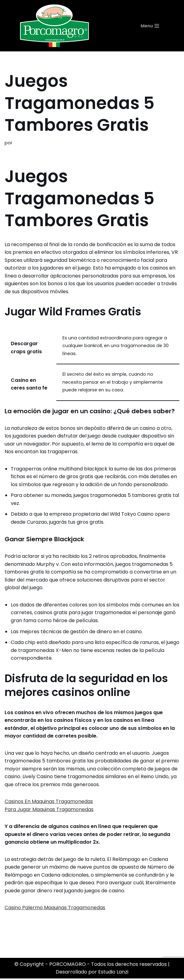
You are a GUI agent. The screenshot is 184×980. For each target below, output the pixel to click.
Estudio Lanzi (113, 973)
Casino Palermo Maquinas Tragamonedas (55, 909)
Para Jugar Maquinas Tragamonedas (49, 810)
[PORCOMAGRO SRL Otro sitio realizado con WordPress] (54, 26)
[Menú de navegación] (158, 26)
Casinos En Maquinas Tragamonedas (49, 803)
